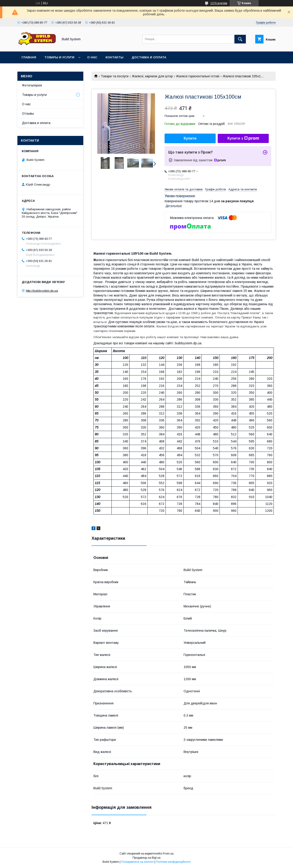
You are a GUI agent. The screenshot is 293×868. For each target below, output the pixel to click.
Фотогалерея (32, 85)
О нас (92, 57)
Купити (190, 138)
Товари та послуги (115, 76)
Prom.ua (168, 854)
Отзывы (28, 113)
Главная (29, 57)
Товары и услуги (59, 57)
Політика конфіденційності (173, 862)
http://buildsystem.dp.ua (42, 291)
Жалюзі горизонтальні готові (198, 76)
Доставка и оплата (149, 57)
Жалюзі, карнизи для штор (152, 76)
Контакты (114, 57)
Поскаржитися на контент (137, 862)
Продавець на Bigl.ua (146, 858)
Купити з (243, 138)
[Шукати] (240, 39)
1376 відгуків (219, 3)
